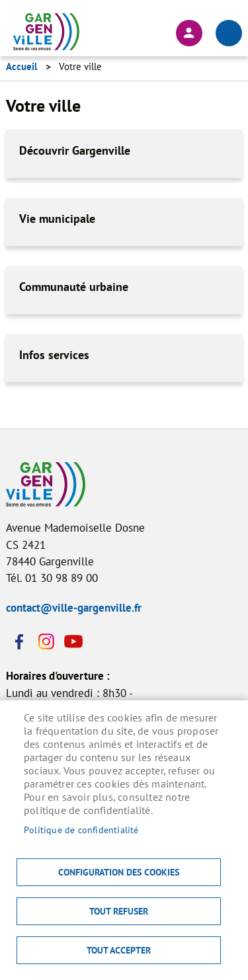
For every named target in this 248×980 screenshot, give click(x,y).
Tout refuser (119, 911)
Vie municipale (57, 219)
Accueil (21, 66)
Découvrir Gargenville (75, 150)
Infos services (54, 355)
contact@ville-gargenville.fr (74, 608)
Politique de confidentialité (81, 830)
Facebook (19, 641)
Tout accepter (119, 950)
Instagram (46, 641)
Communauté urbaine (74, 287)
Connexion (189, 33)
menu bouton (229, 33)
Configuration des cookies (119, 872)
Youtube (72, 641)
